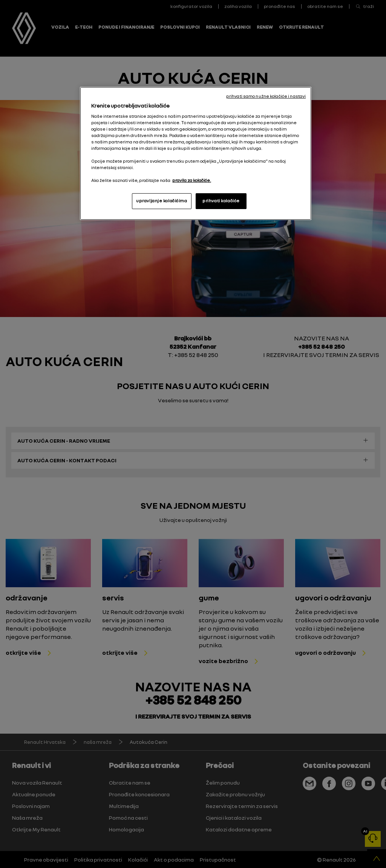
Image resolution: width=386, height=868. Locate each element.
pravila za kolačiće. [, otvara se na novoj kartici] (192, 180)
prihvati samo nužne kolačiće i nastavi (266, 96)
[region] (196, 153)
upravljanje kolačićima (162, 201)
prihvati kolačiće (221, 201)
